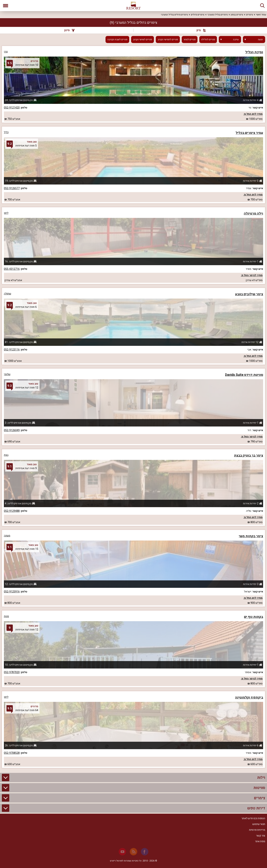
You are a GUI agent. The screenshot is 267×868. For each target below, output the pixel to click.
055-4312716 (12, 269)
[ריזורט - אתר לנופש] (133, 6)
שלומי (7, 374)
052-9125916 (12, 592)
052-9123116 (12, 350)
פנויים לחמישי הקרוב (168, 39)
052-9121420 (12, 108)
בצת (6, 455)
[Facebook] (145, 852)
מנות (6, 616)
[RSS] (133, 852)
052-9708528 (12, 753)
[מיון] (199, 30)
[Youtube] (122, 852)
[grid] (133, 407)
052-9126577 (12, 188)
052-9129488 (12, 511)
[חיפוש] (262, 6)
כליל (6, 132)
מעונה (7, 536)
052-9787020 (12, 672)
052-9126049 (12, 430)
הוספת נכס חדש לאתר (253, 818)
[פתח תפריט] (6, 6)
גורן (6, 52)
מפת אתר (260, 841)
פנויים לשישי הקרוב (142, 39)
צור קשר (261, 836)
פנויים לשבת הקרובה (117, 39)
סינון (70, 30)
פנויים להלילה (208, 39)
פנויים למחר (190, 39)
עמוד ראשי (261, 15)
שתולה (8, 294)
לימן (6, 213)
